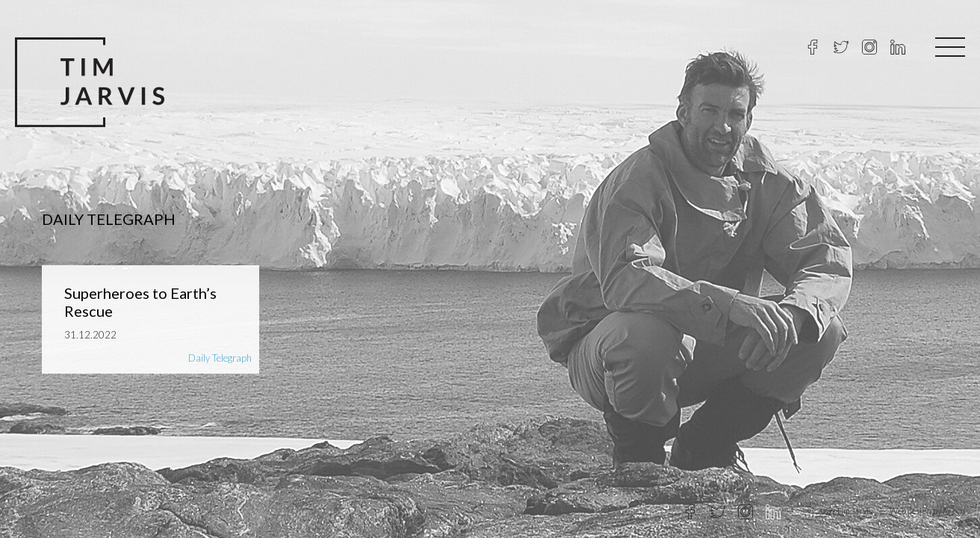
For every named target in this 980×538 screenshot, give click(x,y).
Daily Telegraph (220, 358)
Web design (911, 511)
